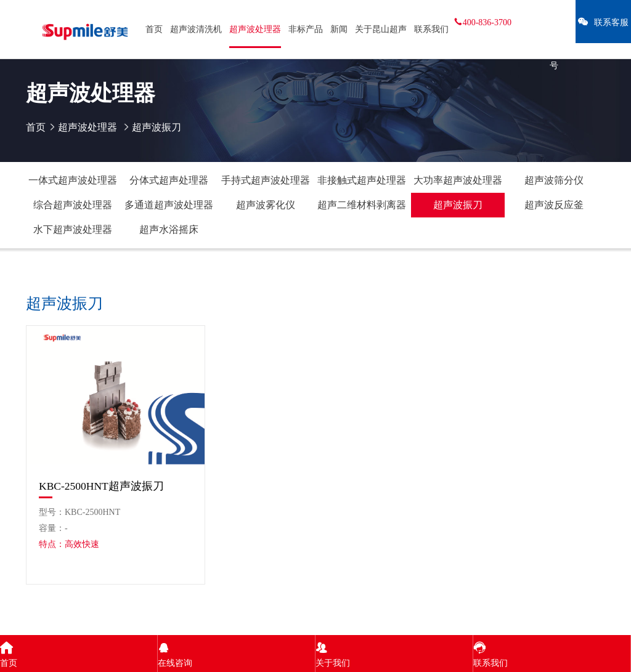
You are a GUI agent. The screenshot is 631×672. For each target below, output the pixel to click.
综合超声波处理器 (73, 205)
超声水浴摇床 (169, 229)
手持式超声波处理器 (266, 180)
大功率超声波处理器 (458, 180)
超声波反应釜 (554, 205)
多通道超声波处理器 (169, 205)
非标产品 (306, 29)
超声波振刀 (458, 205)
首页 (154, 29)
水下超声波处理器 (73, 229)
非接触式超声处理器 (362, 180)
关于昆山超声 (381, 29)
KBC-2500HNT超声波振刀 (101, 486)
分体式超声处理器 (169, 180)
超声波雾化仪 (266, 205)
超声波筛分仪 (554, 180)
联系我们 (431, 29)
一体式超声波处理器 (73, 180)
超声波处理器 (255, 29)
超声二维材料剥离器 (362, 205)
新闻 (339, 29)
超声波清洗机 (196, 29)
